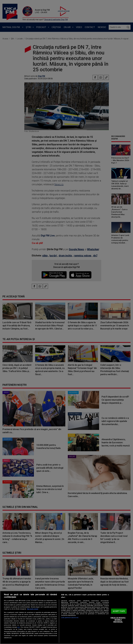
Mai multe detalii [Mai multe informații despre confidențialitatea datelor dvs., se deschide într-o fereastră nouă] (33, 609)
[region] (66, 617)
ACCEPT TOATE (119, 611)
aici (19, 627)
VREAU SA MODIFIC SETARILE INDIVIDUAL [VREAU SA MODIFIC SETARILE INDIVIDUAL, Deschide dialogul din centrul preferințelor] (118, 620)
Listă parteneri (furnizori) (70, 618)
